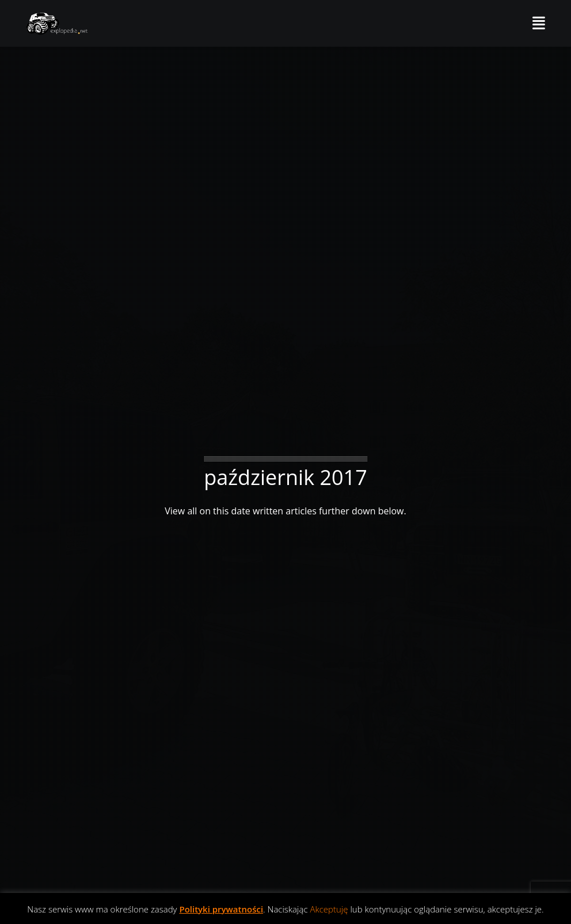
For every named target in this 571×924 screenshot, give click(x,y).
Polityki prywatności (221, 909)
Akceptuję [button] (329, 909)
